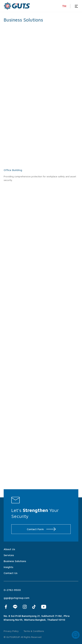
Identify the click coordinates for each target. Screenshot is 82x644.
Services (9, 555)
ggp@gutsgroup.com (16, 598)
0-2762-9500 (12, 590)
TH (64, 6)
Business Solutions (15, 561)
